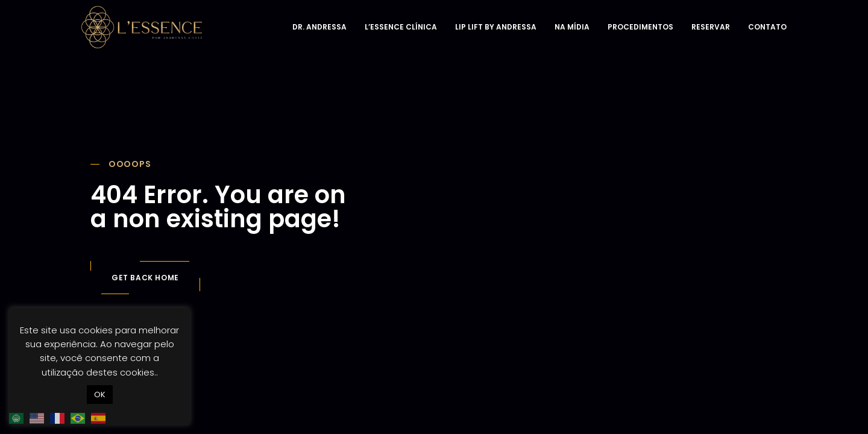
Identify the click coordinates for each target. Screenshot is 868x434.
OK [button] (100, 395)
